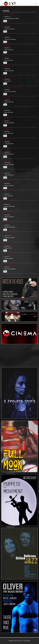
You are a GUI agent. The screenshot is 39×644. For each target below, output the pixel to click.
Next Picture (20, 641)
